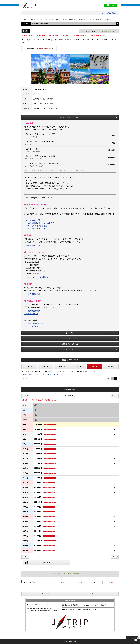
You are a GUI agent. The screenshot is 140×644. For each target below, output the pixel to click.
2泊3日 (79, 582)
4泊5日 (110, 582)
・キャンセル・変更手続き (35, 229)
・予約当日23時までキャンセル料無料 (39, 223)
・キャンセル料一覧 (32, 220)
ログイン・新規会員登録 (108, 13)
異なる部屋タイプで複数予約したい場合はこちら (40, 374)
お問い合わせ (94, 594)
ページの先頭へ (133, 638)
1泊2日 (64, 582)
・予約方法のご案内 (32, 311)
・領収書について (31, 314)
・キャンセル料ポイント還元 (36, 226)
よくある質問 (46, 594)
